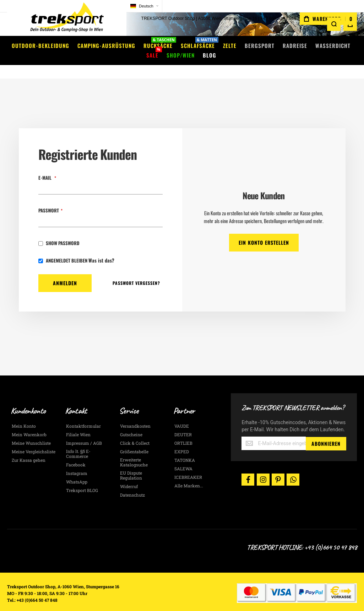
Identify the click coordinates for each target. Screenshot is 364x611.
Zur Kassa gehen (29, 449)
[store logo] (53, 19)
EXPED (182, 441)
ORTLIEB (183, 432)
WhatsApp (77, 471)
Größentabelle (134, 441)
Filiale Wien (78, 424)
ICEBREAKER (188, 466)
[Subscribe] (326, 433)
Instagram (77, 463)
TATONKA (185, 449)
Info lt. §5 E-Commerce (78, 443)
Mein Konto (24, 415)
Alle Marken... (189, 475)
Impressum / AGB (84, 432)
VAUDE (182, 415)
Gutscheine (131, 424)
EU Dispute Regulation (131, 465)
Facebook (76, 454)
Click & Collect (135, 432)
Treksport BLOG (82, 480)
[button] (117, 6)
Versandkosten (135, 415)
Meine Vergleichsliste (34, 441)
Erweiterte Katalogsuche (134, 452)
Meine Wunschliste (31, 432)
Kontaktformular (83, 415)
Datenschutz (132, 484)
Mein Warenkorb (29, 424)
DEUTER (183, 424)
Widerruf (129, 476)
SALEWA (183, 458)
